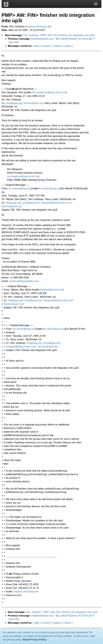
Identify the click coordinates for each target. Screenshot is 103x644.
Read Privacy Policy (35, 640)
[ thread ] (46, 46)
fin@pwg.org (13, 203)
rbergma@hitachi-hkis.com (56, 203)
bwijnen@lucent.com (51, 290)
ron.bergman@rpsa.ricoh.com (24, 176)
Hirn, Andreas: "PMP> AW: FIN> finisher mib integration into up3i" (59, 35)
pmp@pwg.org (14, 103)
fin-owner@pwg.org (19, 188)
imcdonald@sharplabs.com (24, 281)
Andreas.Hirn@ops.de (26, 592)
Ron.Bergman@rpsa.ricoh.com (49, 92)
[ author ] (68, 46)
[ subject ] (57, 46)
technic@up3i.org (33, 103)
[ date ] (37, 46)
